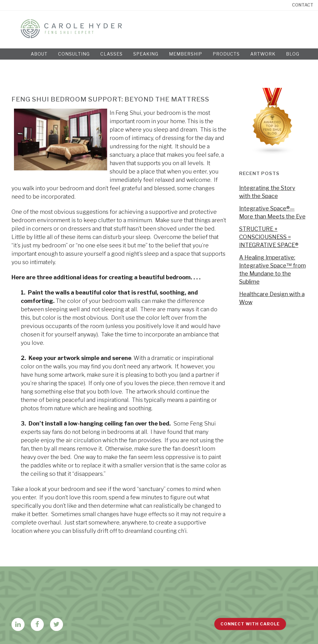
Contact (303, 5)
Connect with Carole (250, 624)
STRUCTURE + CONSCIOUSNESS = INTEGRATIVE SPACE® (269, 237)
